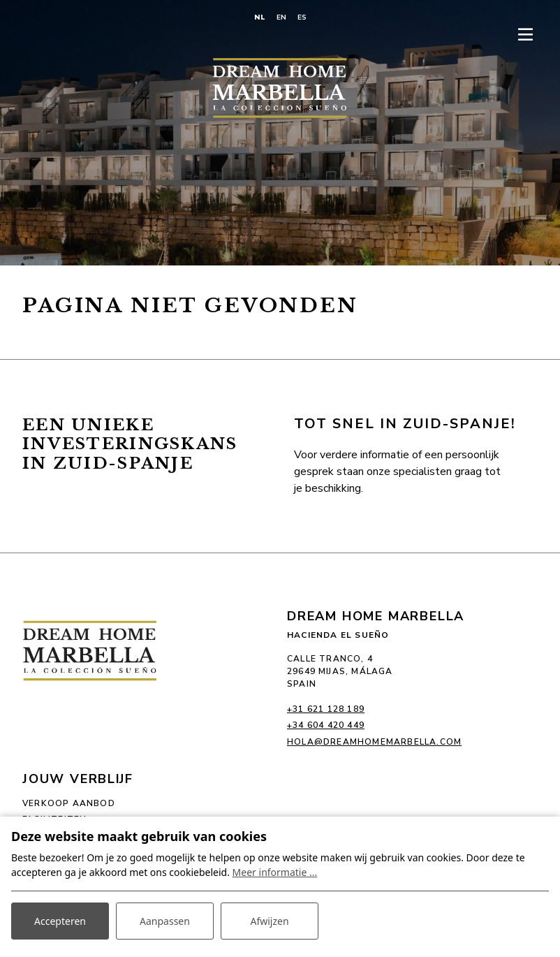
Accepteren (60, 921)
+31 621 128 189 (326, 709)
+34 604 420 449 (326, 725)
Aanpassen (165, 921)
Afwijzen (269, 921)
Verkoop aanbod (69, 803)
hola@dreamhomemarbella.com (374, 742)
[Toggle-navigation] (525, 35)
